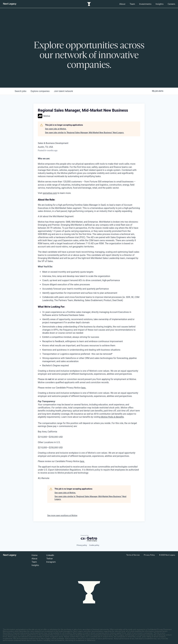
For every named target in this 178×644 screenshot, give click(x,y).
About (122, 4)
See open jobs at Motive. (56, 129)
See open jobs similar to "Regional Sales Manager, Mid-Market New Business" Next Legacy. (85, 133)
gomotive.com (50, 193)
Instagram (51, 562)
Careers (171, 4)
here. (84, 388)
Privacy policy (82, 545)
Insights (160, 4)
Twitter (50, 559)
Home (34, 555)
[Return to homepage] (10, 4)
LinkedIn (50, 555)
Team (132, 4)
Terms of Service (133, 555)
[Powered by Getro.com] (89, 538)
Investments (145, 4)
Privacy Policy (149, 555)
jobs (21, 91)
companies (40, 91)
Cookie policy (94, 545)
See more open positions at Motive (62, 515)
